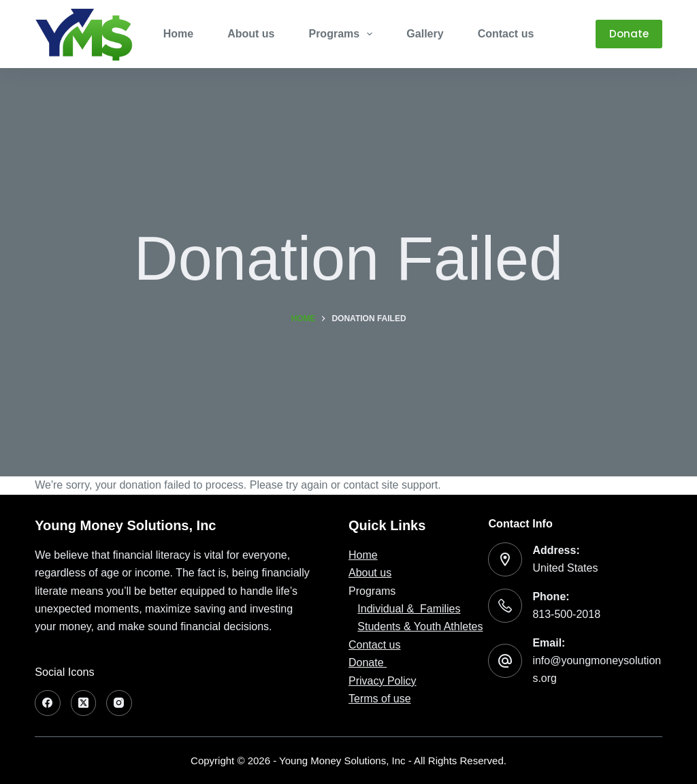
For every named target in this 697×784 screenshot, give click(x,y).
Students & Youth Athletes (420, 626)
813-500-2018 (566, 614)
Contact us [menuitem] (506, 34)
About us (370, 573)
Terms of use (380, 699)
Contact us (374, 645)
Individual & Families (409, 609)
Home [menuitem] (178, 34)
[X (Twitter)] (84, 703)
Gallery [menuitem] (425, 34)
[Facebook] (48, 703)
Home (363, 555)
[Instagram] (119, 703)
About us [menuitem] (251, 34)
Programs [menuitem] (343, 34)
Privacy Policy (383, 681)
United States (565, 568)
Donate (629, 34)
